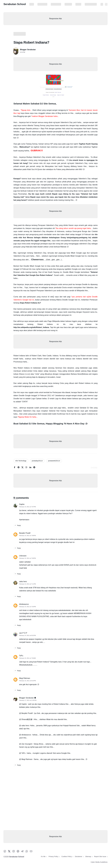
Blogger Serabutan (28, 50)
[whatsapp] (26, 468)
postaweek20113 (54, 461)
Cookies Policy (56, 4)
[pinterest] (18, 468)
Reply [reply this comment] (18, 525)
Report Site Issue (91, 4)
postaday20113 (37, 461)
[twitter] (22, 468)
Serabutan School (15, 4)
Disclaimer (68, 4)
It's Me (32, 4)
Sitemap (78, 4)
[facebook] (15, 468)
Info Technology (21, 461)
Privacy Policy (42, 4)
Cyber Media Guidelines (99, 862)
